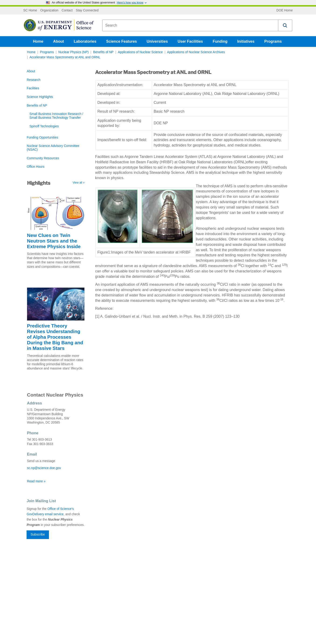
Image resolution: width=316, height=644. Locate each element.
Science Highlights (40, 97)
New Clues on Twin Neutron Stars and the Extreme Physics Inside (54, 241)
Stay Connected (87, 10)
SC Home (30, 10)
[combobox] (190, 25)
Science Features (122, 41)
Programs (273, 41)
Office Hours (36, 167)
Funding (220, 41)
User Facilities (190, 41)
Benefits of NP (103, 52)
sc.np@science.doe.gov (44, 468)
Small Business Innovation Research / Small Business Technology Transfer (56, 116)
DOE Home (285, 10)
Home (38, 41)
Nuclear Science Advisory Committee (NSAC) (53, 148)
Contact (67, 10)
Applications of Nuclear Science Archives (196, 52)
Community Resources (43, 158)
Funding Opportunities (43, 138)
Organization (49, 10)
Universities (157, 41)
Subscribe (38, 534)
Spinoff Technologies (44, 126)
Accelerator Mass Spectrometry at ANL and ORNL (65, 57)
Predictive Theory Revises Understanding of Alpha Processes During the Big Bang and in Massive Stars (55, 337)
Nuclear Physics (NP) (73, 52)
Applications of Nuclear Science (140, 52)
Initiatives (246, 41)
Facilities (33, 88)
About (58, 41)
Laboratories (85, 41)
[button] (285, 25)
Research (34, 80)
